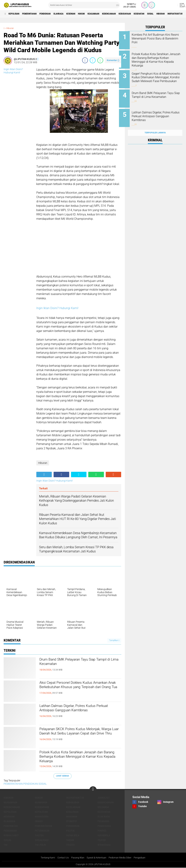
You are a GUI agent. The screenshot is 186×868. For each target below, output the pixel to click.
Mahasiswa (42, 817)
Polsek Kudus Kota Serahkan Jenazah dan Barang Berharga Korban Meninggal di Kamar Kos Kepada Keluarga (80, 759)
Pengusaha (104, 826)
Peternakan (42, 831)
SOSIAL (43, 784)
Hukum (101, 14)
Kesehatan (172, 14)
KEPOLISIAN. (42, 812)
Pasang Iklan (76, 858)
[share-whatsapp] (100, 60)
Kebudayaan (155, 14)
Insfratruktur (75, 798)
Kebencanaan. (12, 807)
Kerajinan (72, 812)
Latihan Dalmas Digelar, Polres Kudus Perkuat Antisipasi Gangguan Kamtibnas (78, 713)
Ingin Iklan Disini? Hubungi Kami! (57, 308)
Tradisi (70, 845)
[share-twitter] (93, 60)
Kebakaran (73, 802)
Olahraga (72, 14)
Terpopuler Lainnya (155, 126)
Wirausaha (104, 845)
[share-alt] (44, 474)
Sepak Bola (73, 835)
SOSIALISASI (42, 840)
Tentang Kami (44, 858)
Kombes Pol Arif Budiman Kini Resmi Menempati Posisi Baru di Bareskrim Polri (160, 38)
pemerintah (11, 826)
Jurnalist (104, 798)
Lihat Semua (62, 776)
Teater (102, 840)
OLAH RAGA (104, 817)
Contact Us (60, 858)
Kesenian (88, 14)
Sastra (39, 835)
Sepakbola (104, 835)
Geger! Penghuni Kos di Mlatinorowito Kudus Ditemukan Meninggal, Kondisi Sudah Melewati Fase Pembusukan (160, 79)
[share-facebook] (85, 60)
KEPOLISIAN (17, 14)
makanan (72, 817)
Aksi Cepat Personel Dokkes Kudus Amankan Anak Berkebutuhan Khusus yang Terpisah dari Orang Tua (78, 689)
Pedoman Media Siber (123, 858)
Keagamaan (116, 14)
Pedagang (103, 821)
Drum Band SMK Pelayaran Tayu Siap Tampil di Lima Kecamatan (77, 663)
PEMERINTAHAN (36, 14)
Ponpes (102, 831)
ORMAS (39, 821)
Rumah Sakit (11, 835)
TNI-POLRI (40, 845)
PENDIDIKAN (56, 14)
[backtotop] (93, 790)
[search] (84, 5)
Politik (70, 831)
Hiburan (11, 28)
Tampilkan (114, 640)
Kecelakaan (73, 807)
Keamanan (41, 802)
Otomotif (72, 821)
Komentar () (113, 60)
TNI (6, 845)
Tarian (70, 840)
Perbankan (10, 831)
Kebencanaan (135, 14)
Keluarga (103, 807)
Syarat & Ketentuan (97, 858)
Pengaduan (144, 858)
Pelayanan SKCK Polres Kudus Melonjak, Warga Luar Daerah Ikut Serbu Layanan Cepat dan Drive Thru (80, 736)
